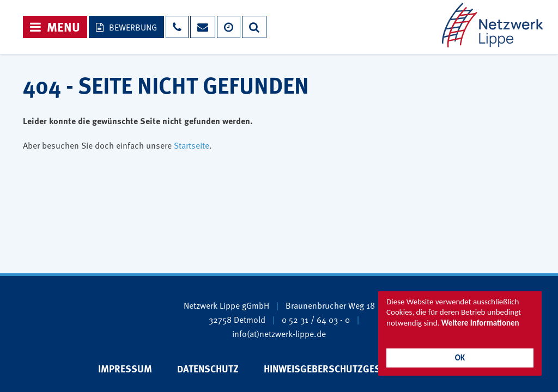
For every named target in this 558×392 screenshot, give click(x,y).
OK (460, 358)
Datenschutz (208, 369)
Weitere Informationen (480, 323)
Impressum (125, 369)
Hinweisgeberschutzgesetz (330, 369)
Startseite (192, 145)
